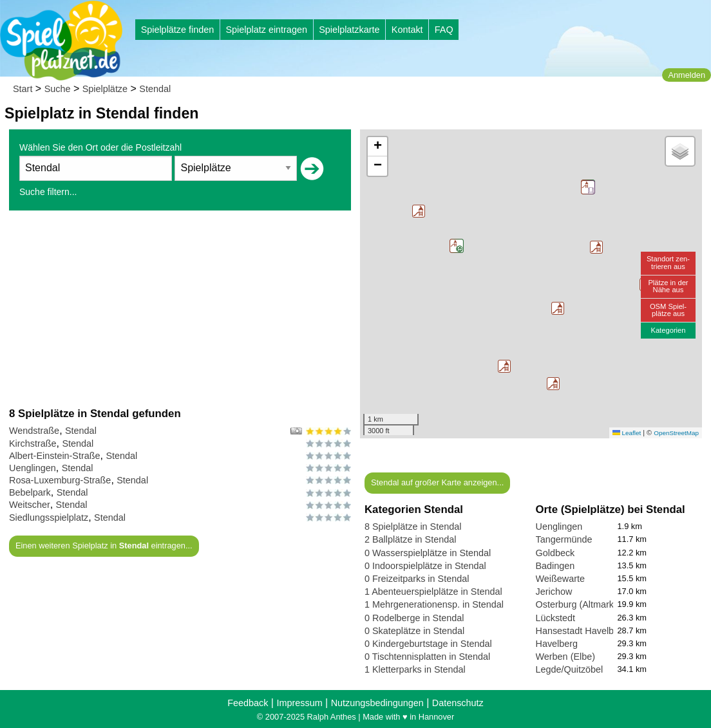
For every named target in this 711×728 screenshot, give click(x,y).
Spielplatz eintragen (266, 30)
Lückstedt (556, 618)
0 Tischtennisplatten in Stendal (427, 657)
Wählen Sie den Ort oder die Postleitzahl (100, 147)
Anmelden (687, 75)
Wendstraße (34, 431)
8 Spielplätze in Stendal (413, 527)
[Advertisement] (180, 308)
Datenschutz (458, 703)
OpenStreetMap (676, 433)
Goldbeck (555, 553)
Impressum (299, 703)
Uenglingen (33, 468)
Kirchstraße (33, 443)
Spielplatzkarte (349, 30)
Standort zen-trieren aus (668, 262)
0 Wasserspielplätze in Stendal (428, 553)
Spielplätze (105, 89)
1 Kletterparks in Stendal (415, 669)
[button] (596, 247)
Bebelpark (30, 492)
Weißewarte (561, 579)
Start (23, 89)
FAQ (444, 30)
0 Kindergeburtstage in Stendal (428, 644)
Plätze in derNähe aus (668, 286)
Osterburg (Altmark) (576, 604)
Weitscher (30, 505)
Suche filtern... (48, 192)
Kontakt (407, 30)
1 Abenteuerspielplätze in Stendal (433, 592)
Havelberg (557, 644)
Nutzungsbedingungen (377, 703)
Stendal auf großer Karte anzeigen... (437, 482)
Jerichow (554, 592)
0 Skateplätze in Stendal (414, 631)
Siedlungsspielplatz (49, 518)
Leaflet (627, 433)
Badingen (555, 566)
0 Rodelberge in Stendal (414, 618)
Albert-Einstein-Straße (55, 456)
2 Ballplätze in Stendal (410, 539)
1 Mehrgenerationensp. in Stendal (434, 604)
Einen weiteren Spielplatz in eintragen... (104, 546)
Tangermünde (564, 539)
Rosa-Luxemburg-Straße (60, 480)
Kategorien (668, 330)
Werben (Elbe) (566, 657)
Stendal (155, 89)
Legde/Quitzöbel (570, 669)
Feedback (248, 703)
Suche (58, 89)
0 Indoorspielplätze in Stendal (425, 566)
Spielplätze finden (178, 30)
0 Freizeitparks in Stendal (417, 579)
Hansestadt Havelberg (582, 631)
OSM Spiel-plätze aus (668, 310)
